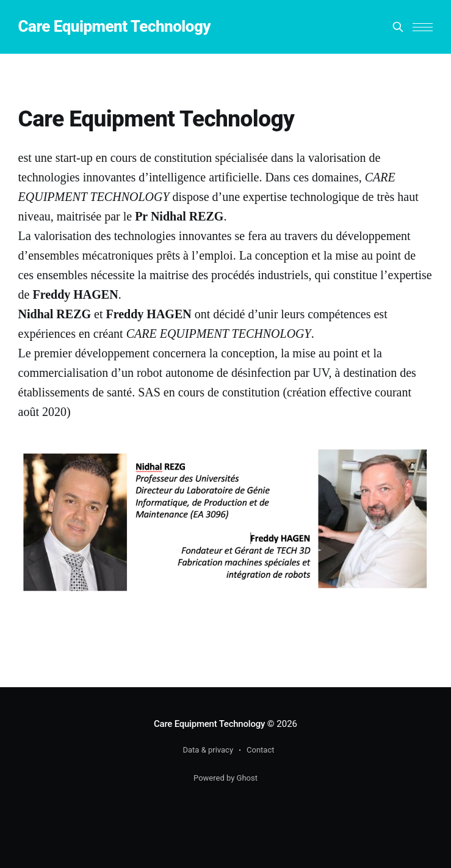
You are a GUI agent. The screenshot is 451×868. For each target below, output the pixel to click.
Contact (260, 750)
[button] (423, 27)
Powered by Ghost (225, 778)
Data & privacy (208, 750)
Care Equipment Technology (115, 27)
